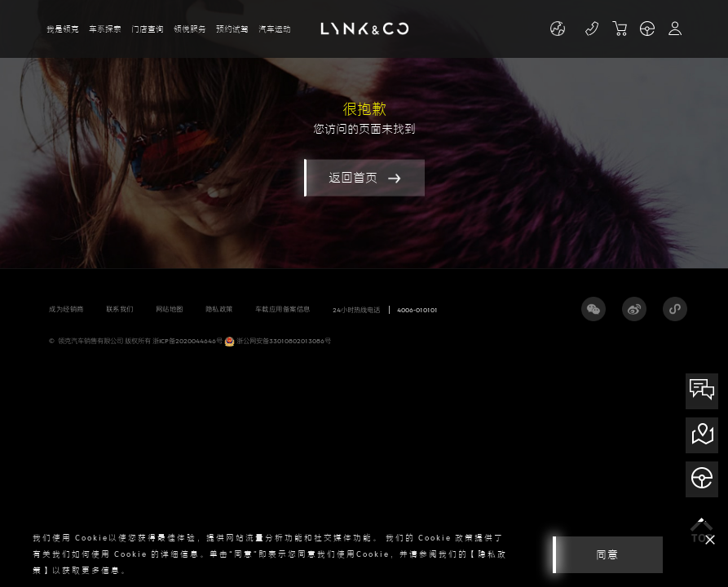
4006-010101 (417, 310)
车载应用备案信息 (283, 309)
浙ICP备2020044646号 (188, 341)
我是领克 (63, 29)
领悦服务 (190, 29)
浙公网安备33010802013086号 (278, 342)
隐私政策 (219, 309)
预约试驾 (232, 29)
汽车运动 (275, 29)
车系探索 (105, 29)
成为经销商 (66, 309)
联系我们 (120, 309)
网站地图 (170, 309)
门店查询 (148, 29)
